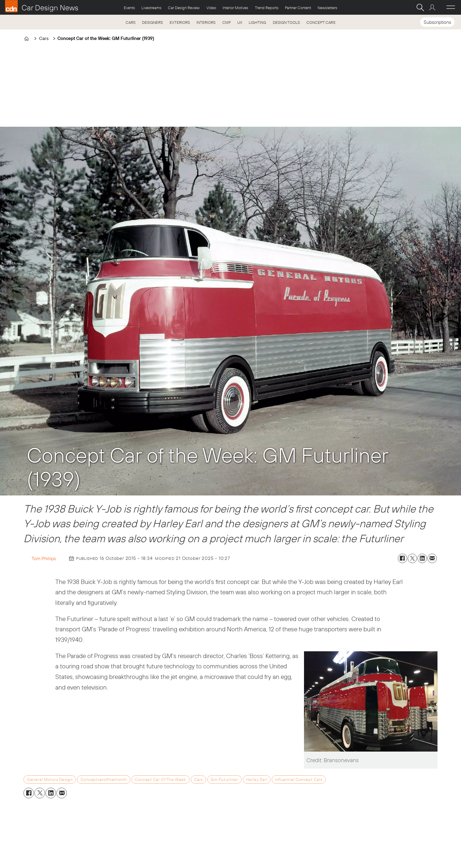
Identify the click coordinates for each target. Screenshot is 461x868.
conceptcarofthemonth (104, 779)
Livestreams (151, 8)
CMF (227, 22)
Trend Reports (267, 8)
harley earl (257, 779)
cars (198, 779)
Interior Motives (235, 8)
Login (433, 7)
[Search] (420, 7)
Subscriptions (437, 22)
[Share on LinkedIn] (422, 558)
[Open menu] (451, 7)
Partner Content (298, 8)
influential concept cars (299, 779)
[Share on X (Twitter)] (412, 558)
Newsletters (327, 8)
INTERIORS (206, 22)
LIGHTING (257, 22)
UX (240, 22)
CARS (131, 22)
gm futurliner (224, 779)
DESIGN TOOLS (286, 22)
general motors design (50, 779)
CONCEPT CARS (321, 22)
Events (129, 8)
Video (211, 8)
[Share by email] (432, 558)
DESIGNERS (152, 22)
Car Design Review (184, 8)
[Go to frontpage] (41, 6)
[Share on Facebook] (402, 558)
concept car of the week (160, 779)
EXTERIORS (180, 22)
